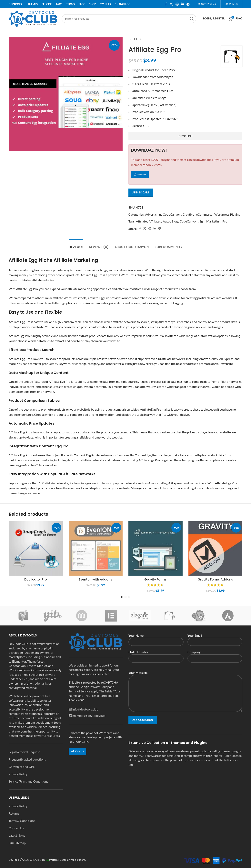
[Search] (129, 19)
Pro (225, 221)
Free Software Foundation (31, 718)
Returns (14, 813)
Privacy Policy (18, 774)
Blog (175, 221)
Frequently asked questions (27, 759)
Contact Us (16, 828)
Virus (166, 84)
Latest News (17, 835)
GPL (146, 126)
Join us (231, 4)
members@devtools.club (89, 716)
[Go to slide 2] (125, 597)
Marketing (213, 221)
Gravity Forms (155, 579)
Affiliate (141, 221)
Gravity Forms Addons (215, 579)
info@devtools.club (85, 709)
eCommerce (204, 214)
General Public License (226, 756)
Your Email (215, 638)
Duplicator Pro (36, 579)
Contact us (207, 4)
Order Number (156, 655)
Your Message (185, 683)
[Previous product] (131, 39)
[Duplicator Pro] (36, 548)
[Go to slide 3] (129, 597)
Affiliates (155, 221)
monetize (80, 270)
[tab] (76, 245)
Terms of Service (79, 691)
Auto (166, 221)
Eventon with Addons (95, 579)
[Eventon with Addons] (96, 548)
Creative (188, 214)
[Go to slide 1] (122, 597)
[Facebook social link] (166, 4)
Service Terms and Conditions (28, 781)
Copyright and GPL (22, 767)
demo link (186, 136)
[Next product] (140, 39)
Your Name (156, 638)
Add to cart (141, 192)
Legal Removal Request (24, 752)
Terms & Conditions (22, 821)
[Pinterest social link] (177, 4)
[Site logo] (33, 18)
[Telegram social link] (188, 4)
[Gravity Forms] (156, 548)
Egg (202, 221)
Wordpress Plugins (227, 214)
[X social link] (171, 4)
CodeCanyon (172, 214)
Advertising (153, 214)
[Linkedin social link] (182, 4)
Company (215, 655)
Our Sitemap (17, 843)
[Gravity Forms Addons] (216, 548)
